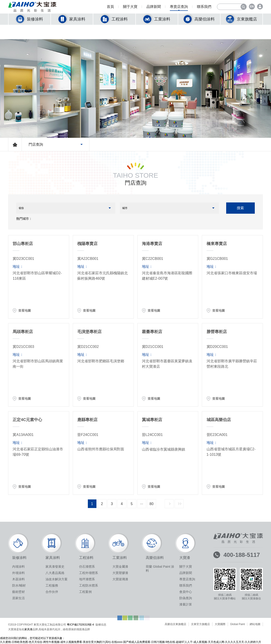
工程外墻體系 (89, 573)
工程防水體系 (89, 585)
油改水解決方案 (57, 579)
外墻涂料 (18, 573)
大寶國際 (220, 624)
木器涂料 (18, 579)
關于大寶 (130, 8)
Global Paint (238, 624)
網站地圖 (255, 624)
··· (142, 504)
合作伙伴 (52, 592)
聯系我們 (204, 8)
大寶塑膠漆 (120, 573)
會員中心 (186, 592)
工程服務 (52, 585)
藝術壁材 (18, 592)
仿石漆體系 (87, 567)
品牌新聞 (154, 8)
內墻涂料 (18, 567)
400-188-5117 (242, 555)
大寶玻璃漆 (120, 579)
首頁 (110, 8)
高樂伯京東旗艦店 (175, 624)
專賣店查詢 (179, 8)
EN (252, 7)
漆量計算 (186, 604)
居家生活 (18, 598)
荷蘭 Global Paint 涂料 (160, 569)
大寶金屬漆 (120, 567)
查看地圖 (25, 311)
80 (152, 504)
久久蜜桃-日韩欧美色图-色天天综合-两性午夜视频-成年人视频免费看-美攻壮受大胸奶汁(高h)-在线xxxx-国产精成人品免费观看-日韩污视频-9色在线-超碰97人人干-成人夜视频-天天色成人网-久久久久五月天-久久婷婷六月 (131, 642)
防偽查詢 (186, 598)
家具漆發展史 (55, 567)
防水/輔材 (19, 585)
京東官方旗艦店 (200, 624)
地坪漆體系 (87, 579)
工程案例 (85, 592)
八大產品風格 (55, 573)
